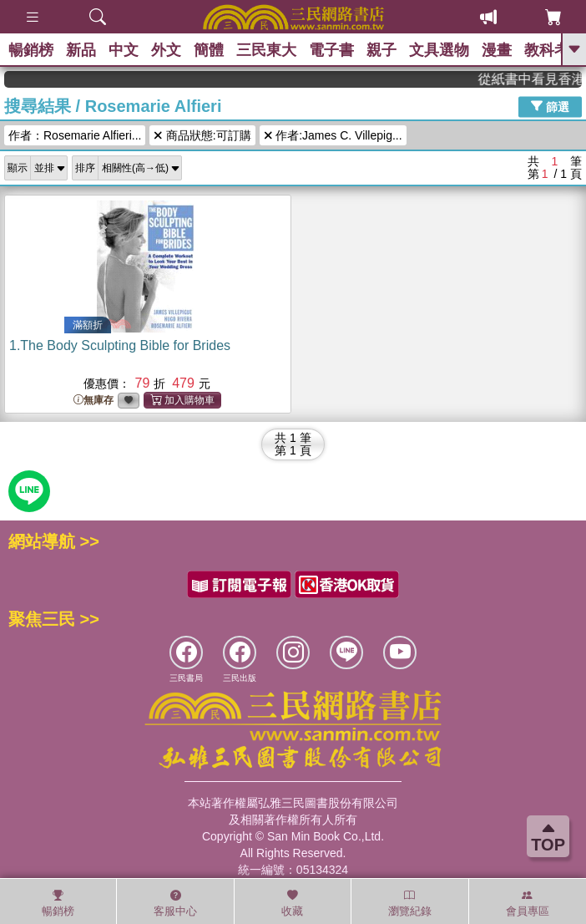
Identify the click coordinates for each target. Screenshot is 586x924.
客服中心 (175, 903)
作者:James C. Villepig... (333, 135)
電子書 (331, 50)
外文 (166, 50)
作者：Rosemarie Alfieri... (75, 135)
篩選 (550, 106)
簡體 (209, 50)
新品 (81, 50)
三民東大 (266, 50)
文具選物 (439, 50)
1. (120, 345)
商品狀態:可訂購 (202, 135)
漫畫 (497, 50)
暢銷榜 (31, 50)
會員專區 (528, 903)
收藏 (292, 903)
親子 (381, 50)
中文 (124, 50)
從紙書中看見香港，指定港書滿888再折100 (538, 79)
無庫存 (93, 401)
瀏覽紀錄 (410, 903)
